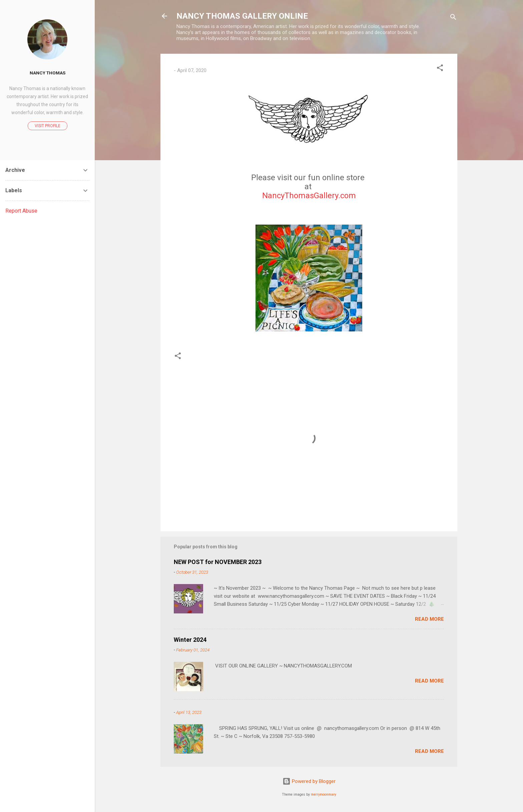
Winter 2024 (190, 640)
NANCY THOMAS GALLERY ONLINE (242, 16)
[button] (440, 69)
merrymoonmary (324, 794)
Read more (429, 619)
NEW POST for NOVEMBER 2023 (218, 562)
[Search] (453, 18)
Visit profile (48, 126)
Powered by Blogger (309, 781)
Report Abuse (21, 211)
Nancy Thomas (48, 73)
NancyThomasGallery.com (309, 196)
